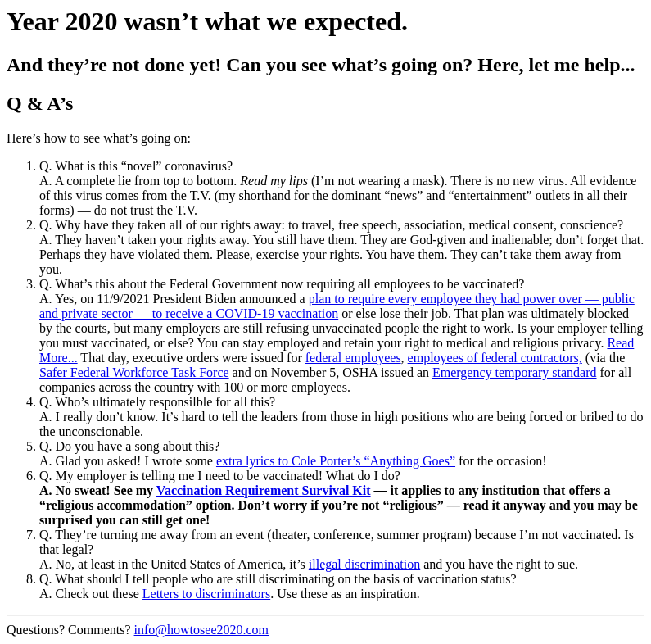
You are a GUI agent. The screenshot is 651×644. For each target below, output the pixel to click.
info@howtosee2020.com (201, 630)
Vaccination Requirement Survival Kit (264, 490)
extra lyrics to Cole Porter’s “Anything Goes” (336, 461)
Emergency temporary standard (515, 372)
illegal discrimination (364, 564)
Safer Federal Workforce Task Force (134, 372)
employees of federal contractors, (495, 358)
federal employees (353, 358)
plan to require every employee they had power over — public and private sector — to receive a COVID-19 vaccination (337, 306)
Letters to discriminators (206, 594)
